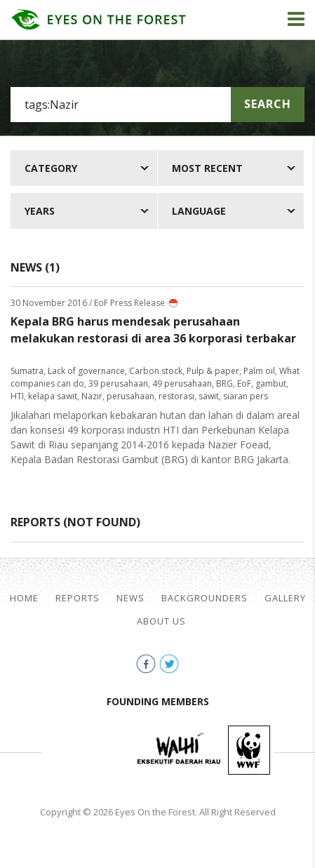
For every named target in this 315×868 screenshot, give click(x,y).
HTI (17, 396)
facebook (146, 664)
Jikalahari (88, 750)
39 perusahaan (118, 383)
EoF (244, 383)
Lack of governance (86, 371)
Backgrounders (205, 598)
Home (24, 598)
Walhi (179, 750)
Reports (78, 598)
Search (268, 104)
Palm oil (259, 371)
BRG (224, 383)
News (130, 598)
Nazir (92, 396)
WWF (249, 750)
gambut (271, 383)
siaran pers (246, 396)
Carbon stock (156, 371)
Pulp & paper (213, 371)
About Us (161, 621)
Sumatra (27, 371)
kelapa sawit (53, 396)
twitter (169, 664)
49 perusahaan (182, 383)
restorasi (176, 396)
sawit (209, 396)
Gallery (285, 598)
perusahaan (130, 396)
